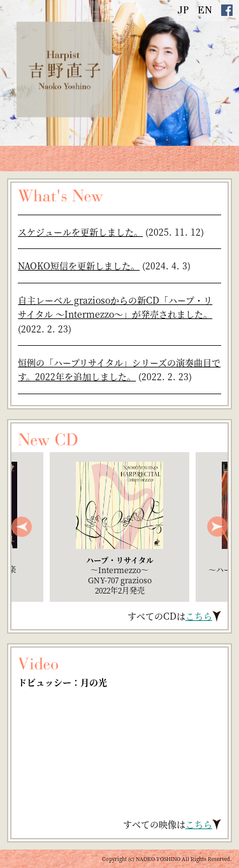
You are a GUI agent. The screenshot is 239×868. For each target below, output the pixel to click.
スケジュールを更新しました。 (80, 232)
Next (217, 527)
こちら (199, 616)
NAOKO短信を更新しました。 (79, 266)
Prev (22, 527)
